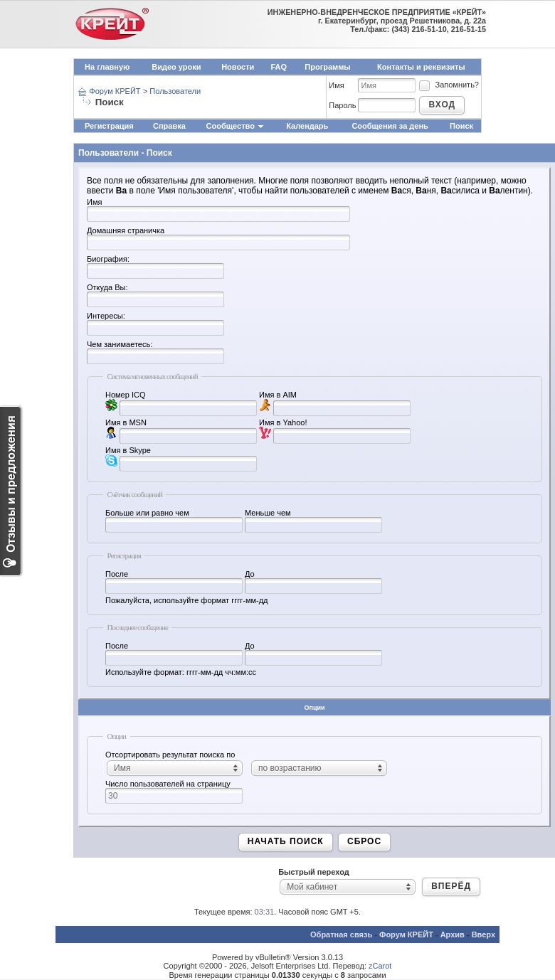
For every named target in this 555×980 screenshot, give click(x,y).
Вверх (483, 934)
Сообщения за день (390, 126)
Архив (453, 934)
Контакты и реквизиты (421, 67)
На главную (107, 67)
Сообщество (236, 126)
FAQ (279, 67)
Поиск (461, 126)
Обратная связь (341, 934)
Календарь (307, 126)
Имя (336, 85)
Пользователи (175, 91)
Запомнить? (448, 85)
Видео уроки (176, 67)
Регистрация (109, 126)
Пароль (342, 105)
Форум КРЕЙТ (115, 91)
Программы (327, 67)
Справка (169, 126)
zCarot (380, 966)
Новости (238, 67)
